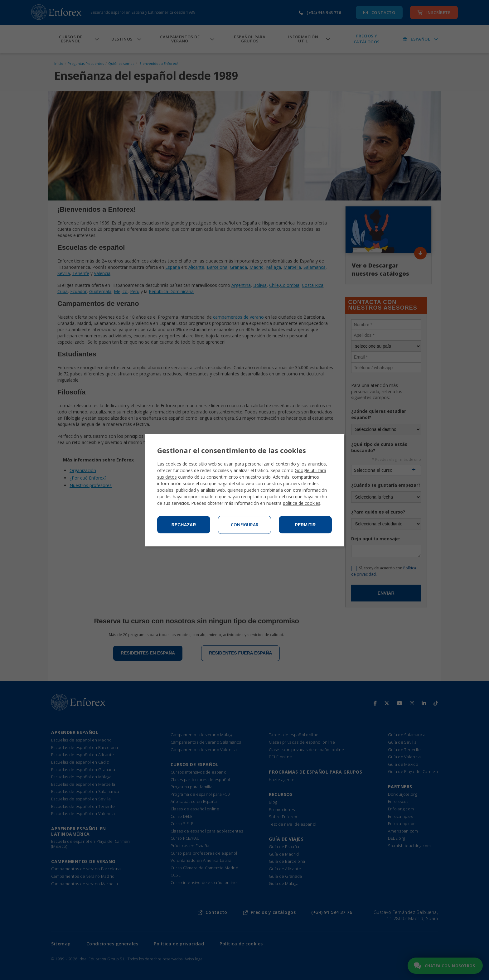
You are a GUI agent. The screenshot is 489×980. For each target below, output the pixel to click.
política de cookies (302, 503)
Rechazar (184, 525)
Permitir (305, 525)
